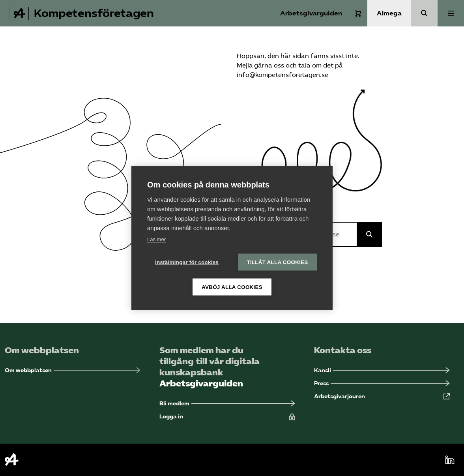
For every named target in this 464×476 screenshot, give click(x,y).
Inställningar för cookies (187, 262)
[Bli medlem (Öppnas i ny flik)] (227, 404)
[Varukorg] (358, 13)
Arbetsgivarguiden (311, 13)
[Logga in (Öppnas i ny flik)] (227, 417)
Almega (389, 13)
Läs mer (156, 239)
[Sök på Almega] (369, 234)
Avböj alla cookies (232, 287)
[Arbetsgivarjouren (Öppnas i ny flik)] (382, 396)
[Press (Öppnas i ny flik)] (382, 383)
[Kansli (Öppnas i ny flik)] (382, 370)
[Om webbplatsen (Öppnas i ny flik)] (73, 370)
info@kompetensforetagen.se (283, 75)
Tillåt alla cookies (277, 262)
